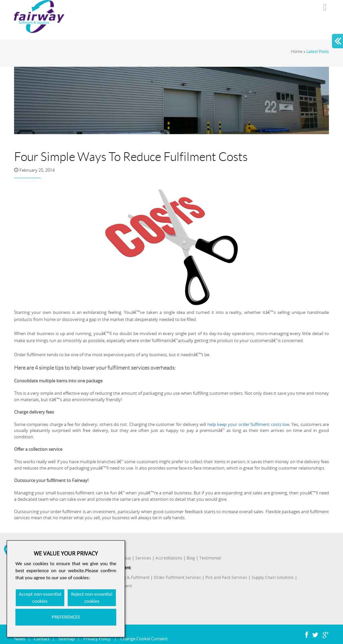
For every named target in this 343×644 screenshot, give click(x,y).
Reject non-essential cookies (92, 598)
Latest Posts (318, 51)
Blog (191, 558)
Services (143, 558)
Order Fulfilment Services (177, 577)
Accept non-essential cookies (40, 598)
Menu (325, 7)
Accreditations (169, 558)
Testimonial (210, 558)
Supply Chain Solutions (273, 577)
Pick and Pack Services (226, 577)
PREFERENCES (66, 617)
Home (297, 51)
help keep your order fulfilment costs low (248, 424)
